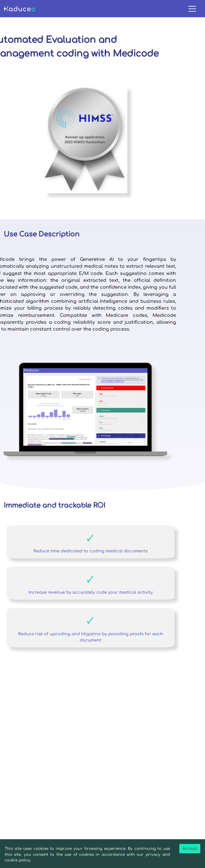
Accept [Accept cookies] (190, 849)
